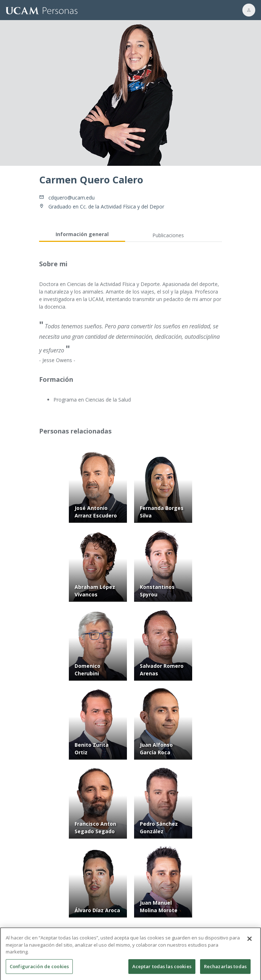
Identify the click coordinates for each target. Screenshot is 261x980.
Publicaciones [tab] (168, 235)
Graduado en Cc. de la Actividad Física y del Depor (106, 207)
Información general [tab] (82, 234)
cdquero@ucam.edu (72, 198)
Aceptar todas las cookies (162, 971)
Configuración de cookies (39, 971)
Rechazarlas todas (225, 971)
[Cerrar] (250, 943)
